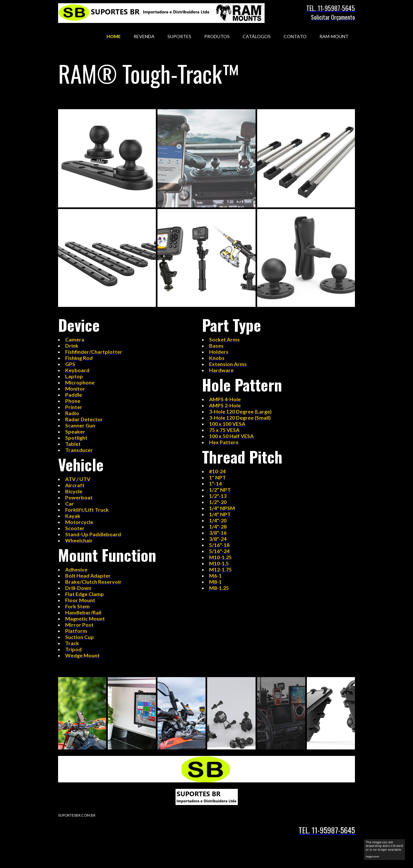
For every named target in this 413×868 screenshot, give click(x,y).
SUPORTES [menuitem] (179, 36)
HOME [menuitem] (114, 36)
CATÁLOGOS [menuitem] (257, 36)
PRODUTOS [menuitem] (217, 36)
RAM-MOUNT (334, 36)
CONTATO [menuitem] (295, 36)
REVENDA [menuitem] (144, 36)
